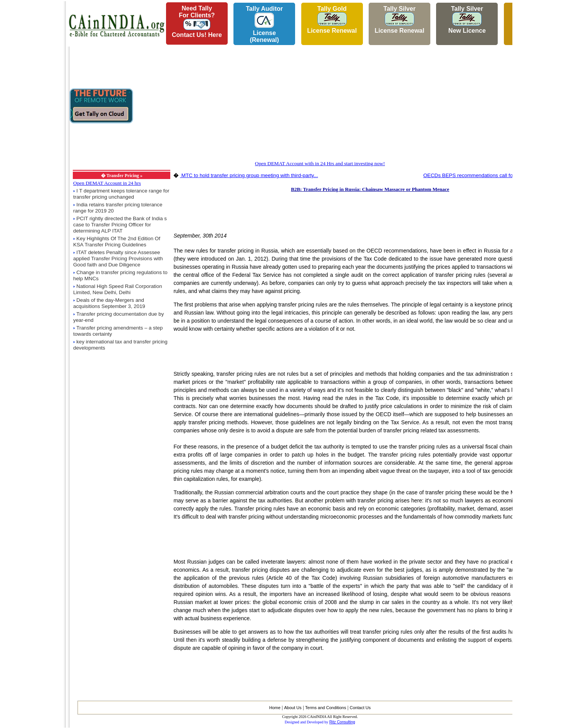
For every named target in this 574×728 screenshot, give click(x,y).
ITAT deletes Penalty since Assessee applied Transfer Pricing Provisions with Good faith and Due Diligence (118, 259)
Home (275, 708)
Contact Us (360, 708)
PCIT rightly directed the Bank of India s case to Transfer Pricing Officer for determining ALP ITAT (120, 225)
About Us (293, 708)
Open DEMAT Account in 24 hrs (107, 183)
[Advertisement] (31, 116)
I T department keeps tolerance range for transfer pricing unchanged (121, 194)
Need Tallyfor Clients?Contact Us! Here (197, 22)
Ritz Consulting (342, 722)
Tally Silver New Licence (467, 20)
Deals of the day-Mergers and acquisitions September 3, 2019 (109, 303)
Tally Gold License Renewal (332, 20)
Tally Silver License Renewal (399, 20)
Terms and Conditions (326, 708)
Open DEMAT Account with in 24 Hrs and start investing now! (320, 163)
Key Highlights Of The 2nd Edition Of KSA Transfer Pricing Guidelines (117, 242)
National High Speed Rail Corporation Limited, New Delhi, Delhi (118, 289)
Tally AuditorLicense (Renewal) (264, 24)
